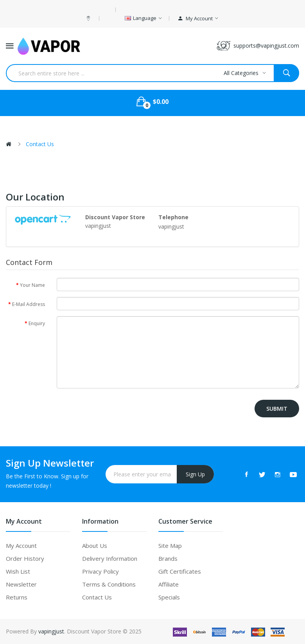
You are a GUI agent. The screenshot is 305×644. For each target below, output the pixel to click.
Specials (169, 597)
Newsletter (21, 584)
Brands (168, 558)
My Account (21, 546)
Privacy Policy (100, 571)
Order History (25, 558)
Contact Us (40, 144)
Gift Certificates (180, 571)
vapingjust (51, 631)
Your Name (32, 285)
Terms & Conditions (109, 584)
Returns (17, 597)
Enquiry (37, 323)
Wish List (18, 571)
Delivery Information (110, 558)
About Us (95, 546)
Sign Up (195, 474)
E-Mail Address (29, 304)
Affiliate (169, 584)
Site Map (170, 546)
